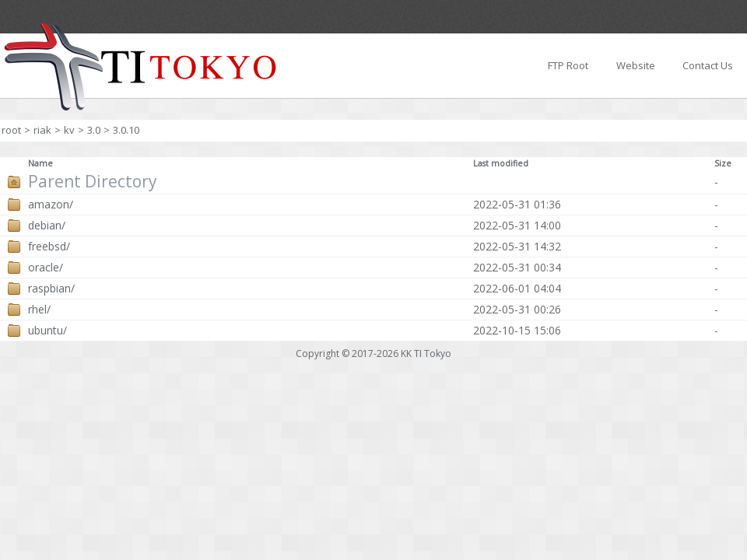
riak (42, 130)
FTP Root (568, 65)
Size (723, 163)
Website (636, 65)
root (11, 130)
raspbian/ (51, 289)
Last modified (501, 163)
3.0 (94, 130)
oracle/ (46, 268)
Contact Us (708, 65)
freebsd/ (49, 247)
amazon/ (51, 205)
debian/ (47, 226)
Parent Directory (93, 182)
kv (69, 130)
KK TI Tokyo (426, 353)
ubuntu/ (47, 331)
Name (40, 163)
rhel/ (39, 310)
